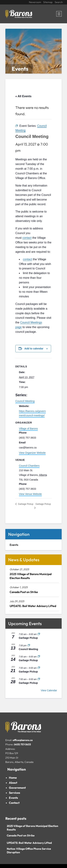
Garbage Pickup (28, 638)
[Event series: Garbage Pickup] (39, 634)
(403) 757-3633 (22, 744)
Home (13, 778)
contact (27, 238)
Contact (14, 803)
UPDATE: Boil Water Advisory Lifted (33, 606)
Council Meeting (25, 401)
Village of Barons (28, 429)
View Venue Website (30, 494)
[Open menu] (59, 14)
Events (13, 798)
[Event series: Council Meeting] (29, 646)
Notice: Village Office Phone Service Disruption (29, 851)
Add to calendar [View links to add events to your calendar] (34, 349)
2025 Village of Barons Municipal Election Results (31, 576)
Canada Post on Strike (24, 592)
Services (14, 793)
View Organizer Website (32, 453)
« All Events (23, 96)
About (13, 783)
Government (17, 788)
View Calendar (49, 690)
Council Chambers (29, 466)
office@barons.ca (23, 740)
